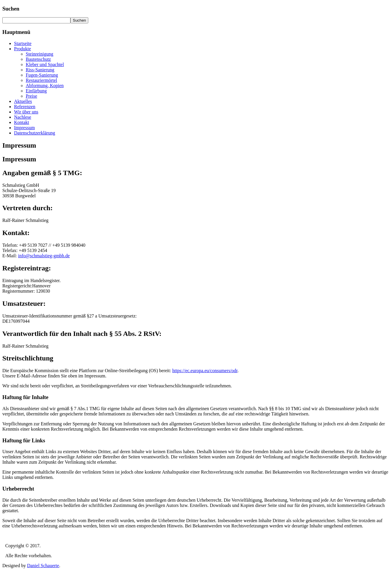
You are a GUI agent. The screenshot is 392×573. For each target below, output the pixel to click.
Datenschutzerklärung (34, 133)
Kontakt (22, 122)
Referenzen (25, 107)
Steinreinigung (39, 54)
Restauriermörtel (42, 80)
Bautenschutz (38, 59)
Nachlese (23, 117)
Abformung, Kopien (45, 86)
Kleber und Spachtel (45, 64)
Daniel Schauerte (43, 566)
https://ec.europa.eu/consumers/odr (205, 371)
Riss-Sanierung (40, 70)
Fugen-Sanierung (42, 75)
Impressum (24, 128)
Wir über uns (26, 112)
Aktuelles (23, 101)
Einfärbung (36, 91)
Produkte (23, 49)
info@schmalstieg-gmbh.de (44, 256)
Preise (31, 96)
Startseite (23, 43)
